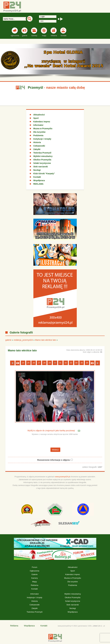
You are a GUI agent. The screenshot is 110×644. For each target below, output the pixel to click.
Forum (35, 567)
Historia (37, 142)
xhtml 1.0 (97, 626)
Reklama (34, 585)
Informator (38, 125)
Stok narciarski (41, 167)
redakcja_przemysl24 (23, 340)
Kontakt (37, 177)
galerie (8, 340)
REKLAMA (38, 184)
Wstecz (55, 450)
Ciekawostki (39, 146)
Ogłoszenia (34, 571)
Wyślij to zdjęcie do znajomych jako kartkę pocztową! (51, 431)
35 (82, 363)
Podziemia (38, 135)
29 (50, 363)
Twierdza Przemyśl (42, 153)
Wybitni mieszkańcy (43, 156)
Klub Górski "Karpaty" (44, 174)
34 (76, 363)
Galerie (35, 574)
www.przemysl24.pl (63, 477)
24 (23, 363)
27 (39, 363)
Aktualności (39, 115)
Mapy (35, 582)
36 (87, 363)
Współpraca (39, 180)
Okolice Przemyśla (42, 160)
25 (28, 363)
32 (66, 363)
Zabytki (37, 149)
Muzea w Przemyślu (43, 129)
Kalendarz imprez (42, 122)
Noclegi (37, 170)
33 (71, 363)
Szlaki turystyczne (42, 163)
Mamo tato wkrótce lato (46, 340)
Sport (36, 118)
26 (34, 363)
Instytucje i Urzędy (42, 139)
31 (60, 363)
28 (44, 363)
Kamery (34, 578)
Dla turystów (39, 132)
